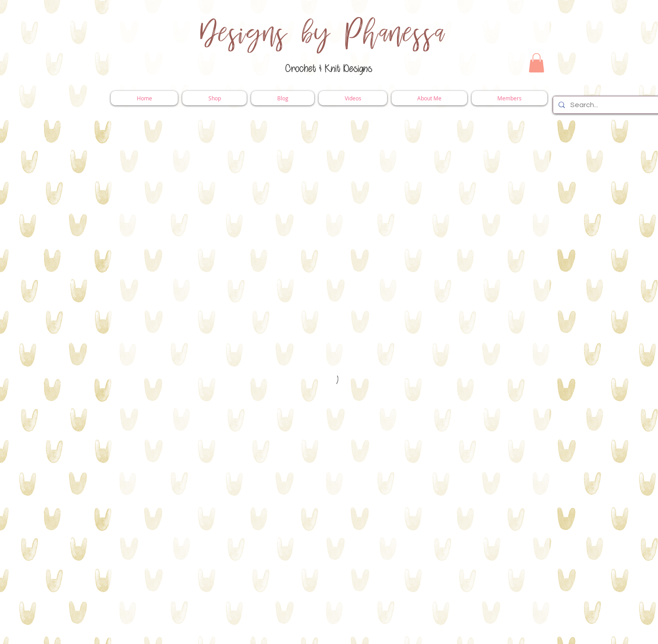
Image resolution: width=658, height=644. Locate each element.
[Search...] (607, 105)
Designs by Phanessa (323, 34)
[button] (536, 63)
